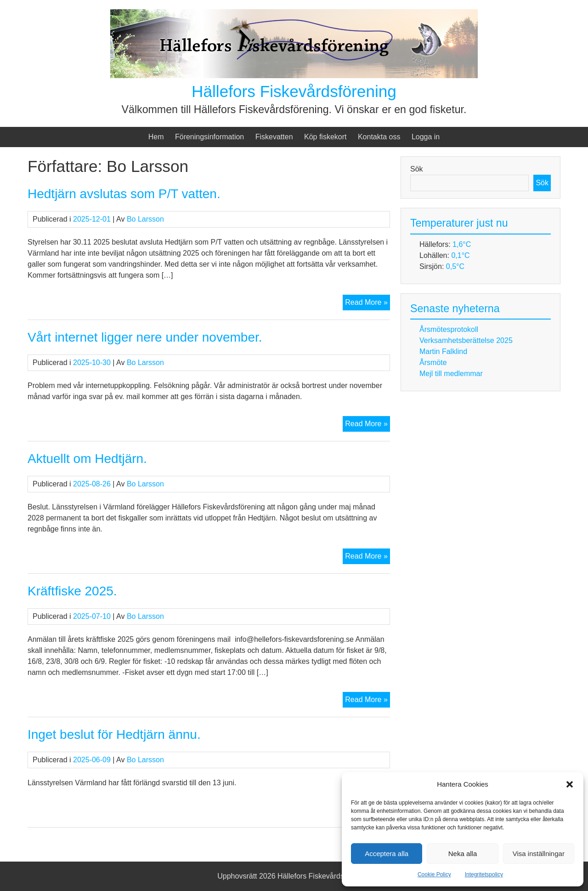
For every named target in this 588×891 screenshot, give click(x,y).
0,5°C (455, 266)
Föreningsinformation (209, 137)
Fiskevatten (274, 137)
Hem (156, 137)
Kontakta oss (379, 137)
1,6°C (462, 244)
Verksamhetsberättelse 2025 (466, 340)
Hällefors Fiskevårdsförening (294, 91)
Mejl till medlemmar (451, 374)
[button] (570, 784)
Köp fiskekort (325, 137)
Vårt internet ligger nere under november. (145, 337)
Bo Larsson (145, 219)
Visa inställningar (539, 854)
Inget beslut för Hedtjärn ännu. (114, 734)
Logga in (426, 137)
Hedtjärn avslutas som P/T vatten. (124, 194)
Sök (417, 169)
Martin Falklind (443, 351)
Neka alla (463, 854)
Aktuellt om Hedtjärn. (87, 459)
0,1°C (460, 255)
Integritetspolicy (484, 874)
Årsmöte (433, 363)
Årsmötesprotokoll (449, 329)
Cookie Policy (434, 874)
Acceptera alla (387, 854)
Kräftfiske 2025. (72, 591)
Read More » (367, 303)
